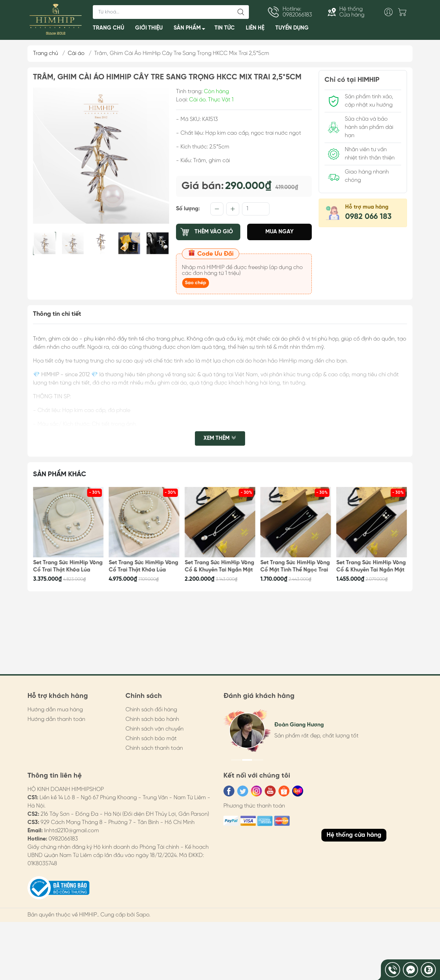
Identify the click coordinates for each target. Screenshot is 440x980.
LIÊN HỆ (255, 28)
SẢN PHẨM (191, 29)
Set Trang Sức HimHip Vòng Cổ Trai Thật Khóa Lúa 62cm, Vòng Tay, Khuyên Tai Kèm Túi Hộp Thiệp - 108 (144, 567)
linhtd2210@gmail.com (71, 831)
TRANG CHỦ (108, 28)
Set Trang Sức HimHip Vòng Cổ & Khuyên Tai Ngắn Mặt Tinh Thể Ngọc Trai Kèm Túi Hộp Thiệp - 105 (371, 567)
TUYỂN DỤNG (292, 28)
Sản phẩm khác (60, 474)
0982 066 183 (368, 217)
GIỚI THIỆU (149, 28)
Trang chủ (46, 53)
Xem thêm (220, 438)
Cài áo (76, 53)
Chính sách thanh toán (154, 748)
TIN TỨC (225, 28)
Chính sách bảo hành (152, 719)
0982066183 (63, 839)
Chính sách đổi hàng (151, 710)
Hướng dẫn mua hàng (55, 710)
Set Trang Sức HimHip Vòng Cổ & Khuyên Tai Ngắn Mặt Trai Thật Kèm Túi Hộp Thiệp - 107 (219, 567)
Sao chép (196, 283)
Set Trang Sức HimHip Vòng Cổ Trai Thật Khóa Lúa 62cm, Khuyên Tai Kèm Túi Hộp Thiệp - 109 (68, 567)
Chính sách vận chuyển (155, 729)
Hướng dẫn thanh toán (56, 719)
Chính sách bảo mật (151, 739)
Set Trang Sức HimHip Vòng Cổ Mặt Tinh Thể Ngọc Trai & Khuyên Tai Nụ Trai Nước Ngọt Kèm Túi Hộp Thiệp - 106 (295, 567)
